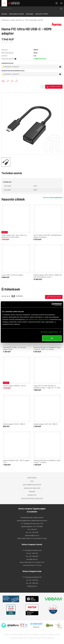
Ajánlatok (4, 14)
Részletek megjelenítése (49, 332)
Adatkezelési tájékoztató (32, 488)
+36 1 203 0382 (38, 527)
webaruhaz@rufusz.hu (32, 535)
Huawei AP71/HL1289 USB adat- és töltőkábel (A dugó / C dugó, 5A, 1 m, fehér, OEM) (47, 388)
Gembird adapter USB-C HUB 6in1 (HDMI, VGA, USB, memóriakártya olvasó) (48, 276)
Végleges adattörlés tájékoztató (32, 499)
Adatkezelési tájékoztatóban (39, 319)
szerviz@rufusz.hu (32, 559)
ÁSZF (32, 481)
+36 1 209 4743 (33, 580)
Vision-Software (28, 638)
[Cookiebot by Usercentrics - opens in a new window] (53, 304)
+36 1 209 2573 (32, 530)
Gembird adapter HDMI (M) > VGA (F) (14, 386)
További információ (40, 59)
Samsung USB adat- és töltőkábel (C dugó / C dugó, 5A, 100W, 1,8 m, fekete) (47, 348)
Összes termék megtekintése (53, 198)
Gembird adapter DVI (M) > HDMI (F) (14, 424)
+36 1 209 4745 (33, 553)
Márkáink (32, 492)
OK (52, 338)
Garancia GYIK (32, 495)
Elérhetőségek (32, 478)
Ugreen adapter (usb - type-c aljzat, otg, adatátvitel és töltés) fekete (14, 236)
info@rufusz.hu (32, 586)
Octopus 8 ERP (40, 638)
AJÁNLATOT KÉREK (42, 14)
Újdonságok (30, 14)
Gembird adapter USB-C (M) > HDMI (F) (46, 424)
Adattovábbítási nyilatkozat (32, 485)
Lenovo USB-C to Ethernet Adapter (12, 275)
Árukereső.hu (36, 627)
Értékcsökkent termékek (17, 14)
